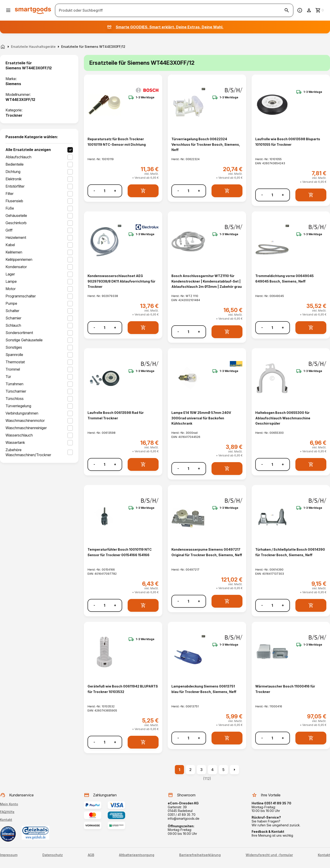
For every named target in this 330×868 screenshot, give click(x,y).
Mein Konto (9, 804)
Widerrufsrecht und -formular (269, 855)
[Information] (300, 10)
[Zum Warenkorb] (320, 10)
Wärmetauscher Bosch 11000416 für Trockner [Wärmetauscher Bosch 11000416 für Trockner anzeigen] (285, 689)
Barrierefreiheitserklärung (200, 855)
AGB (91, 855)
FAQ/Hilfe (7, 812)
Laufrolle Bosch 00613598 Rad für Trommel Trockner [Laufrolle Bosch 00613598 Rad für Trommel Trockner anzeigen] (116, 415)
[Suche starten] (287, 10)
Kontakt (6, 820)
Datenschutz (53, 855)
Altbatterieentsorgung (137, 855)
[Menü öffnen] (8, 10)
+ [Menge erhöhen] (115, 191)
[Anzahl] (104, 191)
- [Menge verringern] (94, 191)
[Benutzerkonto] (309, 10)
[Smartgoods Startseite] (33, 10)
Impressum (9, 855)
